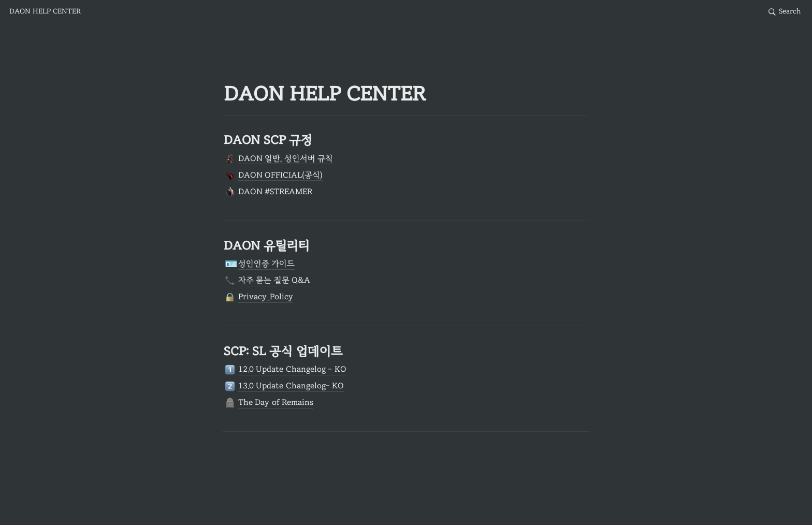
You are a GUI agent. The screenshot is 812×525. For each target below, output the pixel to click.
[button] (45, 12)
